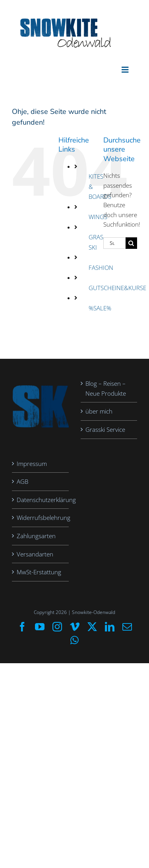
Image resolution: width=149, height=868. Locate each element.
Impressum (32, 464)
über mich (99, 411)
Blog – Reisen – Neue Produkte (106, 388)
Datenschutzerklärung (41, 500)
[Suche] (131, 243)
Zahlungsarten (36, 536)
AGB (22, 481)
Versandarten (35, 554)
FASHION (101, 268)
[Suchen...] (114, 243)
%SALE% (100, 308)
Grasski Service (105, 429)
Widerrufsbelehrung (41, 518)
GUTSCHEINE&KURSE (117, 288)
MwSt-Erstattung (39, 572)
